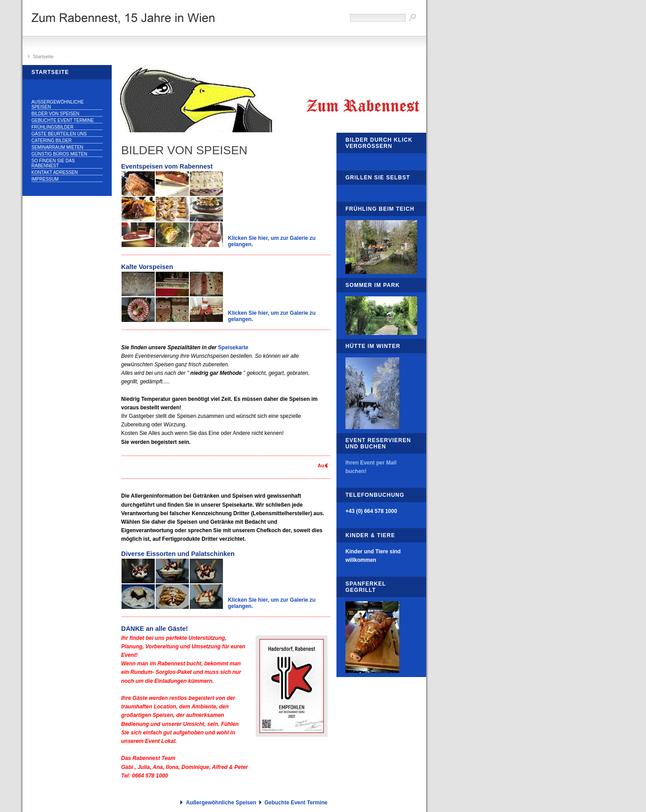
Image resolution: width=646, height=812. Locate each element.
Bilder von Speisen (55, 114)
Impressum (45, 179)
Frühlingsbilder (52, 127)
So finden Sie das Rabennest (53, 163)
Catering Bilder (52, 141)
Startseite (43, 56)
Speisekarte (233, 347)
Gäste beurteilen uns (59, 134)
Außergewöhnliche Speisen (58, 104)
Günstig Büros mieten (59, 154)
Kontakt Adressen (55, 172)
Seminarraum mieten (57, 147)
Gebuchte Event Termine (63, 120)
